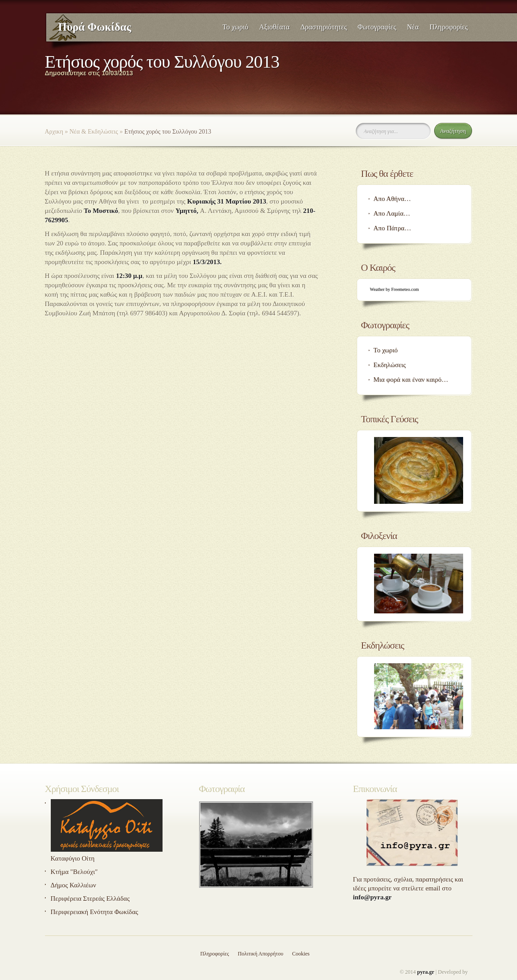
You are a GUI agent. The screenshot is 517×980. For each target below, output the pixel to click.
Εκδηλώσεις (390, 365)
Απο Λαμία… (392, 213)
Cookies (301, 954)
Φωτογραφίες (377, 27)
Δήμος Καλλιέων (73, 885)
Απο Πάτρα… (393, 228)
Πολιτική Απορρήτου (261, 954)
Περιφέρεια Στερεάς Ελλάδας (90, 898)
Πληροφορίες (448, 27)
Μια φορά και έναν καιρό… (411, 380)
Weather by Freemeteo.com (395, 289)
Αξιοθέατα (275, 27)
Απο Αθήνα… (392, 199)
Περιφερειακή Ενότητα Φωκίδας (95, 912)
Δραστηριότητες (324, 27)
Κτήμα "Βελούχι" (74, 872)
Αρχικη (54, 132)
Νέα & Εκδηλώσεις (94, 132)
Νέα (413, 27)
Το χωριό (236, 27)
